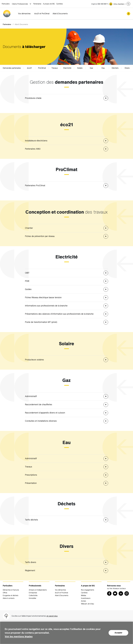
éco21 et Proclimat (62, 593)
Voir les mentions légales (21, 636)
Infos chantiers (119, 4)
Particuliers (6, 4)
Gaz (91, 68)
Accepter (118, 633)
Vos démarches (24, 14)
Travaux (55, 68)
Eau (103, 68)
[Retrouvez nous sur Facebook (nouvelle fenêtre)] (109, 593)
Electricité (67, 68)
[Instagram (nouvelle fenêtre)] (127, 593)
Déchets (115, 68)
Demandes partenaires (12, 68)
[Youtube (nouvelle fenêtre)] (115, 593)
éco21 (29, 68)
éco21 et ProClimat (42, 14)
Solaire (80, 68)
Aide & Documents (60, 14)
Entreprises (33, 593)
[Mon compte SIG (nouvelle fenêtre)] (128, 14)
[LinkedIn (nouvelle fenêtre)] (121, 593)
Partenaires (37, 4)
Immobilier (33, 598)
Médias (84, 595)
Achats (84, 601)
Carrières (59, 4)
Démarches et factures (11, 590)
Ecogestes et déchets (11, 595)
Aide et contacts (9, 598)
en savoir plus (52, 616)
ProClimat (42, 68)
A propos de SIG (49, 4)
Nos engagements (88, 590)
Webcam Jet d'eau (88, 604)
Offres (5, 593)
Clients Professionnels (20, 4)
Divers (127, 68)
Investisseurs (86, 598)
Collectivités (33, 595)
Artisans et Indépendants (38, 590)
